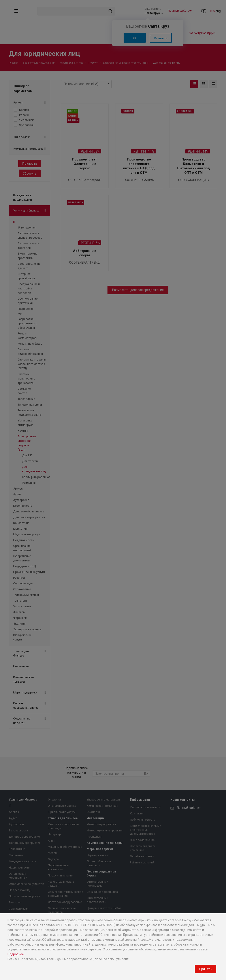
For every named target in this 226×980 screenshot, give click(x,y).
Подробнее (16, 954)
